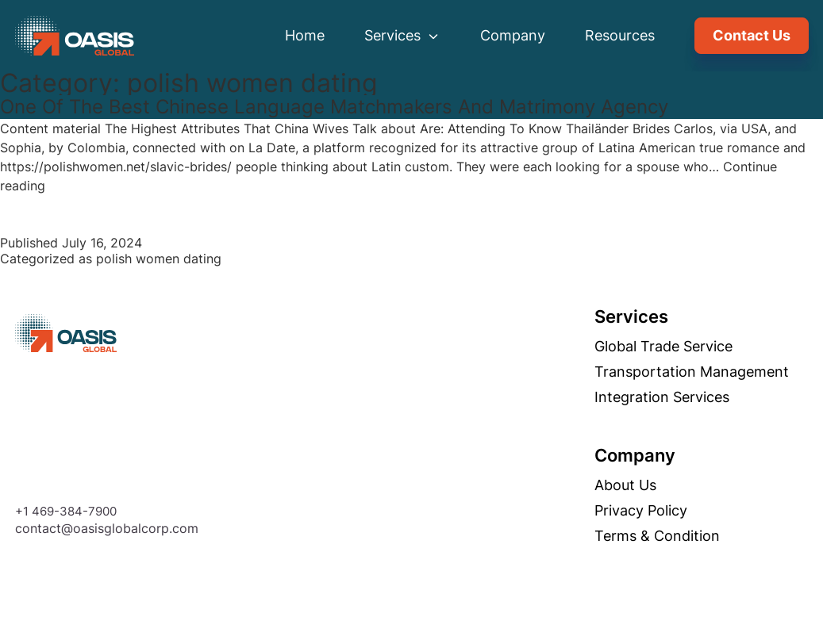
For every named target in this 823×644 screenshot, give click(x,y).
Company (513, 35)
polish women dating (159, 259)
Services (402, 35)
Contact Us (752, 35)
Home (305, 35)
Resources (620, 35)
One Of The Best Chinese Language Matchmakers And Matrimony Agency (334, 107)
